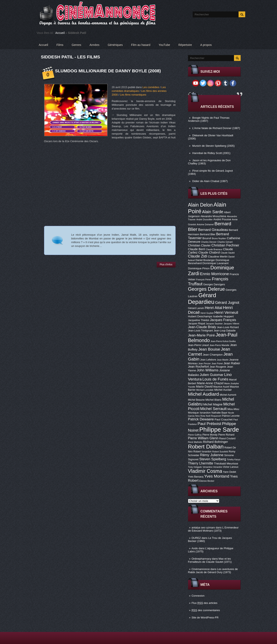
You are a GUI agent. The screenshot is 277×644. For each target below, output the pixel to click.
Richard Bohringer (215, 442)
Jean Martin (223, 360)
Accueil (60, 33)
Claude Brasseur (214, 249)
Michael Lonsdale (205, 390)
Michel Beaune (196, 400)
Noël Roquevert (214, 416)
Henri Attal (213, 308)
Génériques (115, 45)
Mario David (204, 387)
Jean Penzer (204, 363)
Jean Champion (213, 355)
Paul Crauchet (224, 419)
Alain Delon (200, 205)
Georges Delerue (206, 289)
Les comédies (151, 87)
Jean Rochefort (199, 367)
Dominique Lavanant (215, 263)
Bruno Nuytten (219, 238)
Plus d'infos (166, 265)
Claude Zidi (198, 256)
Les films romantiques (133, 95)
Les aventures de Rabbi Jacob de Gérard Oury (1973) (213, 571)
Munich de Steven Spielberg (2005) (213, 146)
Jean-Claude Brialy (202, 327)
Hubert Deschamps (200, 316)
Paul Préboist (209, 424)
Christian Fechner (225, 245)
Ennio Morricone (215, 274)
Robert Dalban (206, 447)
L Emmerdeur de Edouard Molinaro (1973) (213, 529)
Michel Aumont (228, 395)
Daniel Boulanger (205, 260)
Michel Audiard (204, 394)
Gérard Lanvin (196, 308)
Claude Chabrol (209, 252)
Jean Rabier (232, 363)
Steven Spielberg (213, 459)
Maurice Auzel (221, 387)
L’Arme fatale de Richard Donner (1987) (216, 128)
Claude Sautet (228, 253)
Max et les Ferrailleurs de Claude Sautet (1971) (210, 560)
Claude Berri (197, 249)
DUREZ (196, 538)
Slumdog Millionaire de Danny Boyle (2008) (108, 71)
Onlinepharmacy (201, 559)
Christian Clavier (199, 245)
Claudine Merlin (218, 257)
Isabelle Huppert (223, 316)
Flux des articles (204, 603)
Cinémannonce (201, 569)
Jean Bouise (209, 349)
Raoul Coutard (227, 438)
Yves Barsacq (196, 477)
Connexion (198, 596)
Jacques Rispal (197, 324)
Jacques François (223, 320)
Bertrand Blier (208, 234)
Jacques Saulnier (214, 324)
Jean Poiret (217, 363)
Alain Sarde (213, 212)
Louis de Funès (215, 379)
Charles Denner (209, 242)
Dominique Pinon (199, 268)
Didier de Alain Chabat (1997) (210, 181)
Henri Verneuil (226, 313)
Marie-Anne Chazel (210, 383)
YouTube (164, 45)
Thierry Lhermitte (201, 463)
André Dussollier (204, 219)
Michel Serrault (213, 409)
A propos (206, 45)
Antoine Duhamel (205, 224)
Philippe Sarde (219, 429)
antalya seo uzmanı (203, 528)
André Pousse (222, 219)
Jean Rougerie (218, 367)
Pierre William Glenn (203, 438)
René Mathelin (195, 442)
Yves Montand (217, 476)
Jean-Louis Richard (228, 327)
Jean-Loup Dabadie (225, 331)
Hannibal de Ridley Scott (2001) (211, 153)
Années (94, 45)
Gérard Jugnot (227, 303)
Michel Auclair (223, 390)
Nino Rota (200, 416)
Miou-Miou (233, 409)
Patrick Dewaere (201, 419)
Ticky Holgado (195, 467)
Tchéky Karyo (234, 459)
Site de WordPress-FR (205, 618)
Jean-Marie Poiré (201, 335)
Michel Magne (213, 404)
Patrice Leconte (231, 416)
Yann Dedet (230, 472)
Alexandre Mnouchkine (213, 216)
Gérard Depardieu (202, 299)
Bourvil (207, 238)
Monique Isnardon (199, 413)
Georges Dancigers (214, 284)
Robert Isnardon (202, 452)
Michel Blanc (214, 400)
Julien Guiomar (212, 375)
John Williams (208, 370)
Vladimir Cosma (205, 471)
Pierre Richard (226, 435)
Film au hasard (141, 45)
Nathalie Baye (219, 413)
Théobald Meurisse (226, 464)
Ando (195, 548)
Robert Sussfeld (220, 452)
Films (60, 45)
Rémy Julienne (212, 455)
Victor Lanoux (231, 467)
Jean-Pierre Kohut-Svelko (223, 341)
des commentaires (206, 610)
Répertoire (185, 45)
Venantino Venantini (212, 467)
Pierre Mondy (210, 435)
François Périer (204, 280)
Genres (76, 45)
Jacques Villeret (231, 324)
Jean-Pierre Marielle (219, 345)
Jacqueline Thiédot (199, 320)
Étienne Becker (207, 481)
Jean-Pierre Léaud (198, 345)
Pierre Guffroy (195, 435)
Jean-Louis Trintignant (201, 331)
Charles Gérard (225, 242)
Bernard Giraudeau (213, 230)
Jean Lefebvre (208, 360)
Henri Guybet (207, 313)
